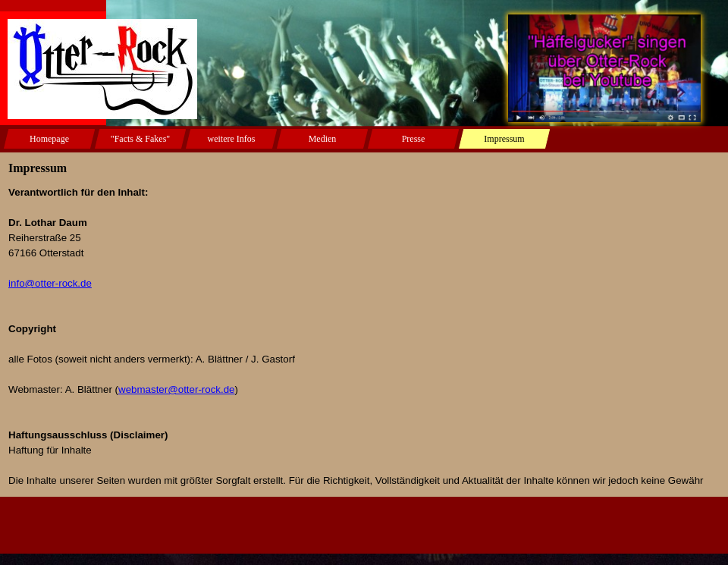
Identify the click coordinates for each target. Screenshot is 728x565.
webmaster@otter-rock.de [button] (177, 389)
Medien (323, 139)
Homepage (49, 139)
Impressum (504, 139)
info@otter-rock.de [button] (50, 283)
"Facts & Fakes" (140, 139)
